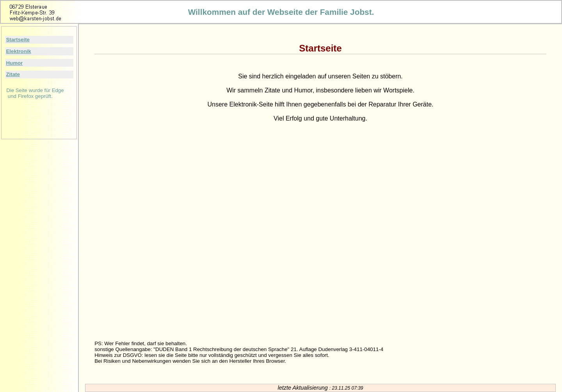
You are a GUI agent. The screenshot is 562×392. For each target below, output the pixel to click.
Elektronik (18, 51)
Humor (14, 63)
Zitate (13, 74)
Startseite (18, 40)
